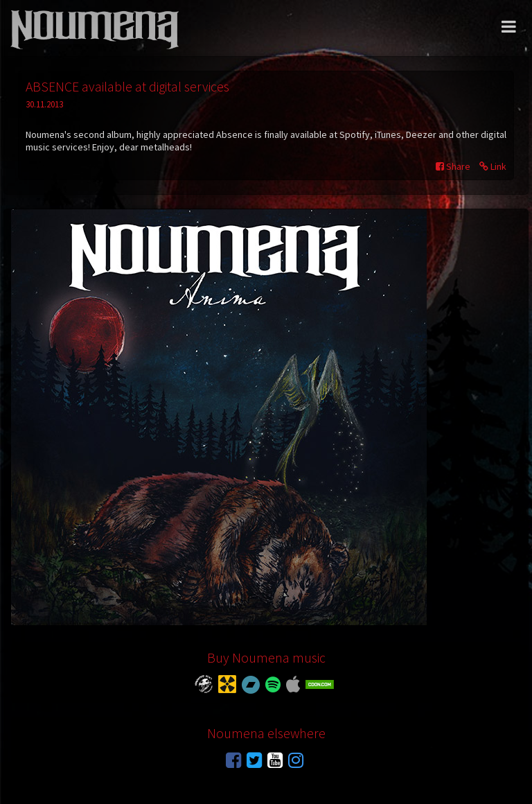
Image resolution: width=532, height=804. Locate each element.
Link (493, 166)
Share (453, 166)
